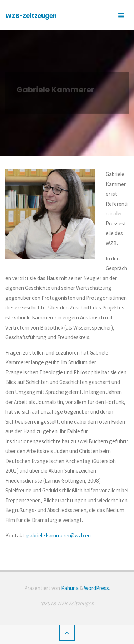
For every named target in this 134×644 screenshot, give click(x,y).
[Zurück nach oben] (67, 633)
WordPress (96, 588)
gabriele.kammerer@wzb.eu (59, 535)
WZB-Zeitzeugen (31, 16)
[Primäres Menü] (121, 15)
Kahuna (69, 588)
